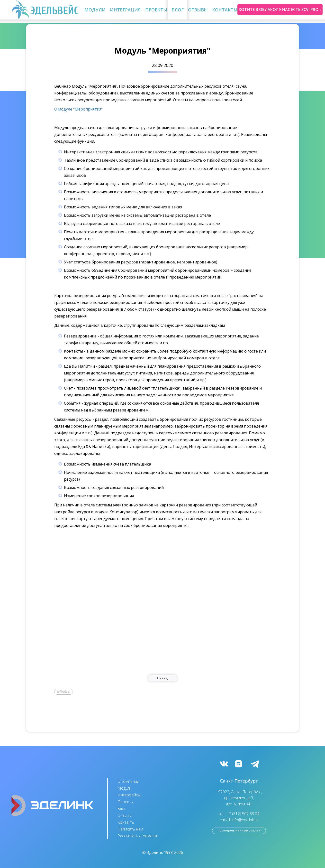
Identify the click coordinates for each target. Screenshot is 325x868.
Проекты (156, 10)
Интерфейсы (129, 795)
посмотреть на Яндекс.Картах (239, 830)
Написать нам (130, 829)
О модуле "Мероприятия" (78, 109)
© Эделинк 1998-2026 (163, 852)
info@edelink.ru (245, 820)
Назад (162, 678)
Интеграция (125, 10)
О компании (128, 781)
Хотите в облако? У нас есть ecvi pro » (280, 9)
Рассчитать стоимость (138, 836)
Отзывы (198, 10)
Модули (95, 10)
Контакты (225, 10)
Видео (65, 692)
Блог (178, 10)
